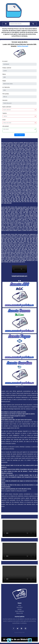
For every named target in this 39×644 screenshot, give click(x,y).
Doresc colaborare (19, 611)
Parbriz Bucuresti (23, 46)
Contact (20, 609)
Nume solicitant (7, 107)
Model (4, 81)
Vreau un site (20, 613)
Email (4, 120)
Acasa (20, 605)
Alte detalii (6, 126)
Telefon (5, 113)
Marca (4, 74)
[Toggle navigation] (6, 24)
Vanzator (5, 100)
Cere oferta (19, 607)
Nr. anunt (5, 61)
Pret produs (6, 94)
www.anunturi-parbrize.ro (7, 143)
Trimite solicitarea (19, 135)
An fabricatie (6, 87)
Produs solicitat (7, 68)
